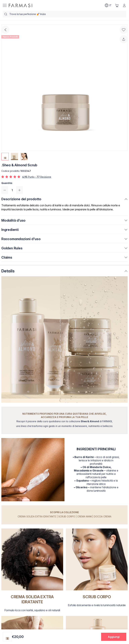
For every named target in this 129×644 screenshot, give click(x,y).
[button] (114, 637)
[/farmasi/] (20, 5)
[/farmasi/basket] (117, 5)
